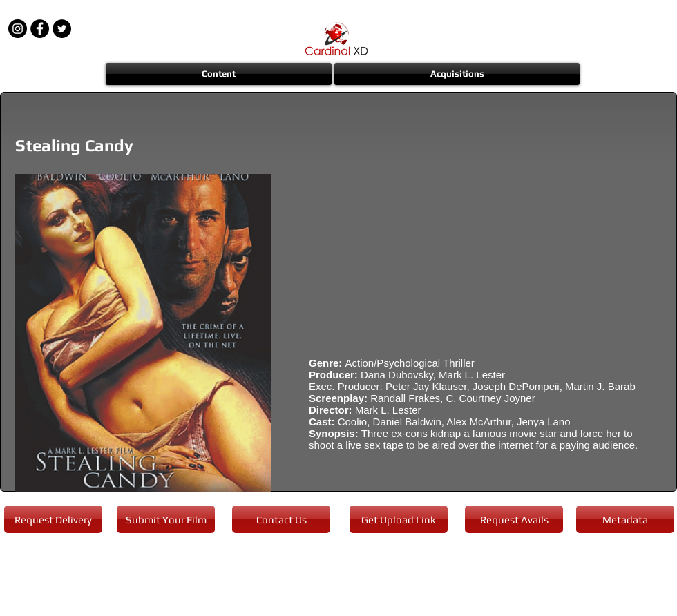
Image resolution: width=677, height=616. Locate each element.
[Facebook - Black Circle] (40, 29)
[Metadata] (625, 519)
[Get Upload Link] (399, 519)
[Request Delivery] (53, 519)
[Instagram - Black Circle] (18, 29)
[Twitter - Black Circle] (62, 29)
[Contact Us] (281, 519)
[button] (219, 74)
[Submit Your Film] (166, 519)
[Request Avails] (514, 519)
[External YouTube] (476, 256)
